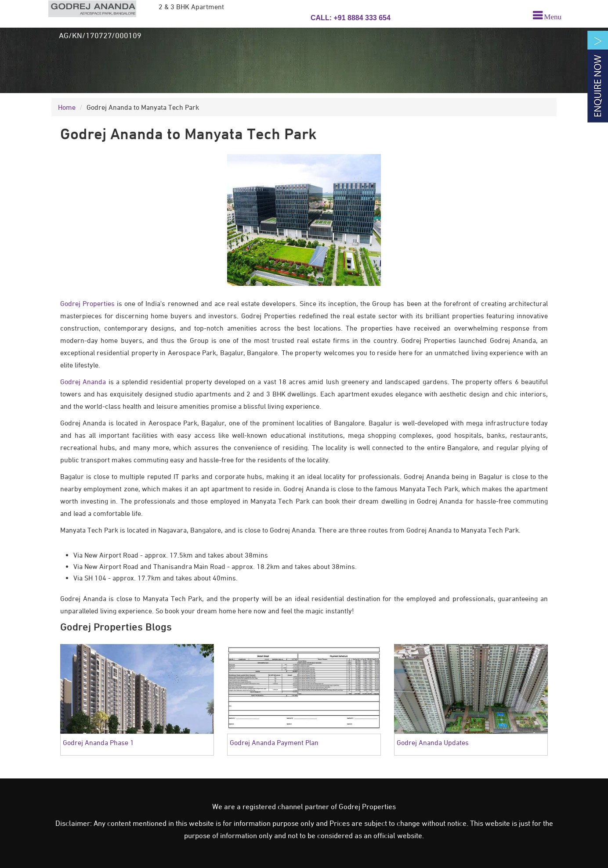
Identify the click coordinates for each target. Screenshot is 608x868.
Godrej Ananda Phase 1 (98, 742)
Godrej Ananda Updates (433, 742)
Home (67, 107)
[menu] (544, 17)
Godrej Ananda (83, 382)
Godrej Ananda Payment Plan (274, 742)
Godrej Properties (87, 303)
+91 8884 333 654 (361, 18)
